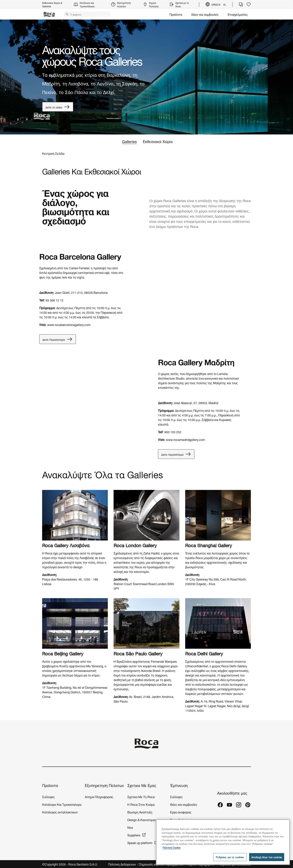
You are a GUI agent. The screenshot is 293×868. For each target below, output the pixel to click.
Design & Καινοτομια (141, 819)
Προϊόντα (176, 14)
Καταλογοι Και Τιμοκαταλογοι (62, 804)
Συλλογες (48, 796)
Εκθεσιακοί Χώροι (158, 141)
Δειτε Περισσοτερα (58, 339)
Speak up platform (140, 842)
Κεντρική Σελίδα (53, 153)
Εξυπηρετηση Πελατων (104, 785)
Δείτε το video (58, 107)
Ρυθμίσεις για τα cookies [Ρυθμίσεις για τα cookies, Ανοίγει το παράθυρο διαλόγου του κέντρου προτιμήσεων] (230, 857)
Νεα (131, 827)
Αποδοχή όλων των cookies (267, 857)
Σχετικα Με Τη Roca (141, 796)
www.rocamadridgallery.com (185, 439)
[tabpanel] (146, 77)
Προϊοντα (50, 785)
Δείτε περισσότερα (176, 454)
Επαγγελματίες (238, 14)
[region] (223, 842)
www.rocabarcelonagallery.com (69, 324)
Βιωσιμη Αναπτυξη (140, 812)
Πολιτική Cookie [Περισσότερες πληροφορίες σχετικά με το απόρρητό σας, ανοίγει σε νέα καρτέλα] (171, 847)
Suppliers (134, 835)
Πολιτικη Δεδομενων (122, 864)
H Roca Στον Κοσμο (141, 804)
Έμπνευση (179, 785)
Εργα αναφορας (181, 812)
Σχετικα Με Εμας (142, 785)
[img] (75, 515)
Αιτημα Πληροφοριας (99, 796)
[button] (67, 14)
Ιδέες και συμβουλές (205, 14)
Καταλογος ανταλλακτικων (60, 812)
